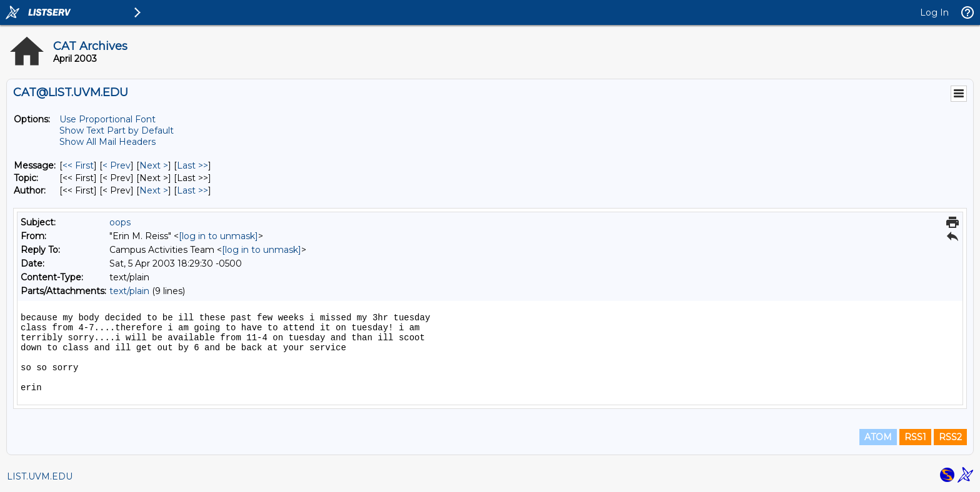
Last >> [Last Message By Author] (192, 190)
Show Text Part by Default (117, 130)
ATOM (878, 437)
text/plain (129, 291)
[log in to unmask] (218, 236)
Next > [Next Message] (154, 165)
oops (120, 222)
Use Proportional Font (107, 119)
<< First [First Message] (78, 165)
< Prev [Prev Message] (117, 165)
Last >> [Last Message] (192, 165)
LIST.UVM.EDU (40, 476)
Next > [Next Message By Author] (154, 190)
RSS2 (950, 437)
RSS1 (915, 437)
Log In (934, 12)
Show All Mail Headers (107, 142)
